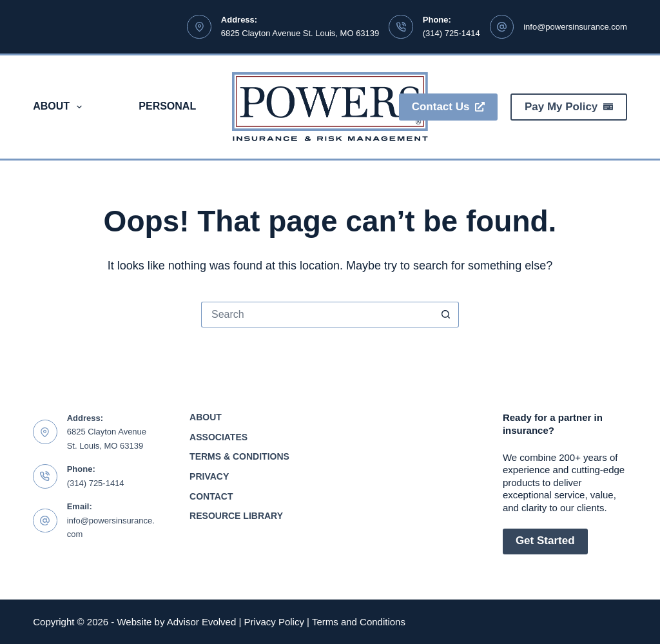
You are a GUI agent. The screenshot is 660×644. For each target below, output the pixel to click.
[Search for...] (317, 315)
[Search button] (446, 315)
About (60, 107)
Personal (167, 106)
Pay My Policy (569, 107)
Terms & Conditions (239, 456)
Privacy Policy (274, 622)
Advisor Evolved (202, 622)
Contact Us (448, 107)
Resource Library (236, 516)
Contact (211, 496)
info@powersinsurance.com (575, 27)
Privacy (209, 476)
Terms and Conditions (359, 622)
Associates (218, 437)
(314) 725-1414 (451, 33)
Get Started (545, 541)
